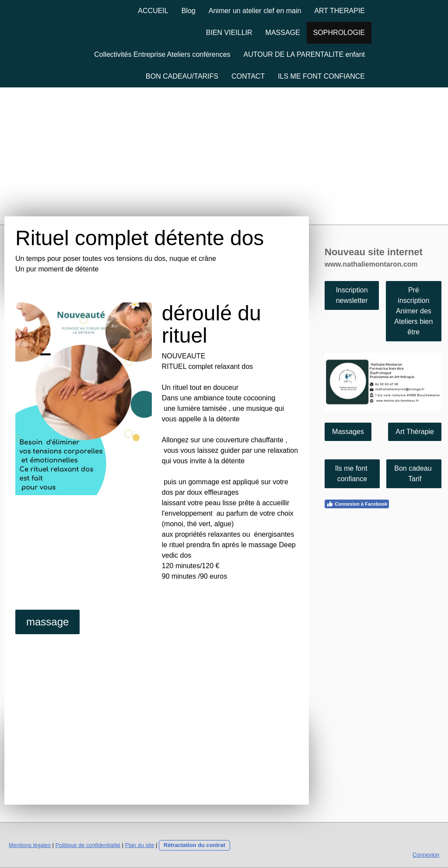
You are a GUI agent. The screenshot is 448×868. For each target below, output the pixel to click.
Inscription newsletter (352, 295)
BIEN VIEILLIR (229, 33)
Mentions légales (30, 845)
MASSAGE (283, 33)
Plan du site (140, 845)
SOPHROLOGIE (339, 33)
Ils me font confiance (352, 474)
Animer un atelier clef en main (255, 11)
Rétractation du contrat (194, 845)
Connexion (426, 855)
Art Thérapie (415, 432)
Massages (348, 432)
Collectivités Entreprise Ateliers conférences (162, 54)
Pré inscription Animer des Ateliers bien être (413, 311)
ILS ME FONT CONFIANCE (321, 76)
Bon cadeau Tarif (414, 474)
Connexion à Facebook (357, 504)
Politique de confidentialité (88, 845)
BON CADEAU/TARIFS (182, 76)
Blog (189, 11)
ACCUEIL (153, 11)
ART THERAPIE (339, 11)
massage (47, 622)
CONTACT (248, 76)
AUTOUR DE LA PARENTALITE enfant (304, 54)
